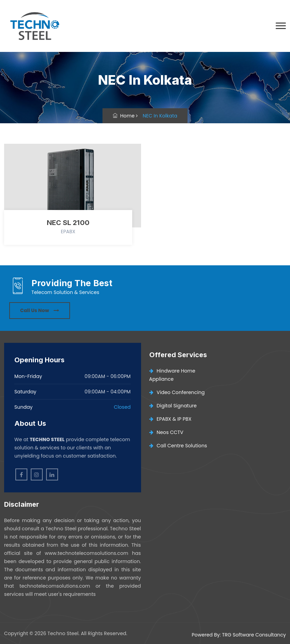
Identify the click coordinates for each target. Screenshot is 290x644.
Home (124, 116)
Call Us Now (40, 310)
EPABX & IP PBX (170, 419)
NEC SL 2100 (68, 223)
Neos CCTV (166, 432)
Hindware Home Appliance (172, 375)
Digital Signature (173, 406)
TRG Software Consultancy (254, 635)
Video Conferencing (177, 392)
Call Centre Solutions (178, 446)
